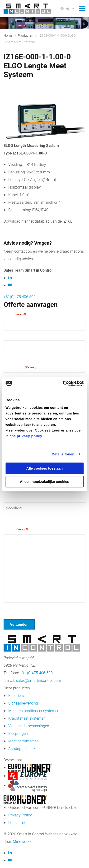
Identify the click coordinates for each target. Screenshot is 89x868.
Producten (26, 35)
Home (8, 35)
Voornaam (12, 335)
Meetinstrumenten (23, 741)
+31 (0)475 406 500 (36, 673)
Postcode (11, 497)
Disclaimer (17, 822)
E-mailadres (20, 367)
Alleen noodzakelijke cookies (45, 482)
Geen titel (12, 609)
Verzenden (19, 624)
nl (68, 9)
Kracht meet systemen (27, 718)
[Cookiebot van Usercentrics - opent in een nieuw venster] (63, 383)
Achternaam (13, 356)
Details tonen (63, 454)
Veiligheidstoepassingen (29, 726)
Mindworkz (22, 841)
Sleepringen (18, 733)
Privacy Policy (20, 815)
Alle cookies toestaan (44, 468)
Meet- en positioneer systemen (34, 711)
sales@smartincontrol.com (38, 680)
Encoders (16, 695)
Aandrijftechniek (22, 748)
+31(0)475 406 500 (20, 297)
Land (7, 518)
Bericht (16, 529)
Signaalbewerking (23, 703)
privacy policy (30, 436)
